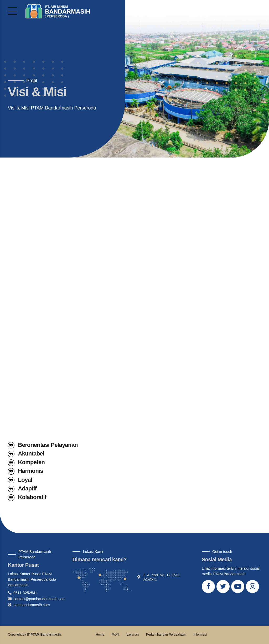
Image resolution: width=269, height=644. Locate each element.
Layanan (133, 635)
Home (100, 635)
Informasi (200, 635)
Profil (115, 635)
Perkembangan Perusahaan (166, 635)
